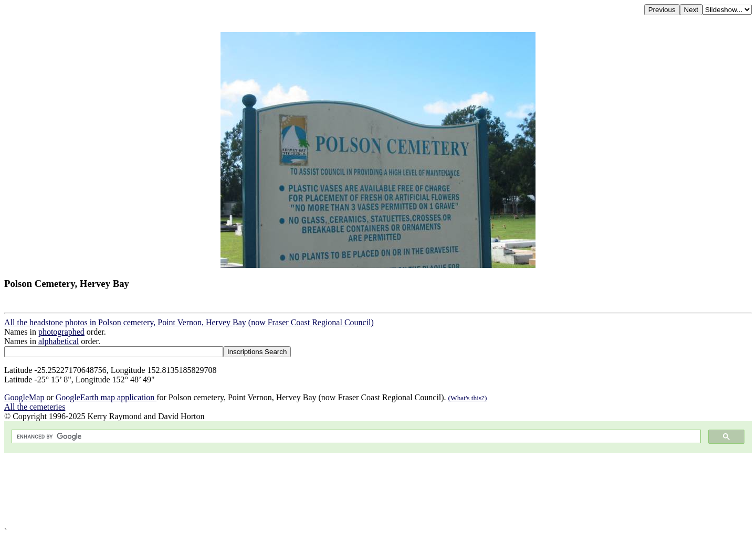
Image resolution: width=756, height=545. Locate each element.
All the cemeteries (35, 407)
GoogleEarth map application (106, 397)
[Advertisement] (319, 490)
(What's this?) (468, 398)
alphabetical (59, 341)
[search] (355, 437)
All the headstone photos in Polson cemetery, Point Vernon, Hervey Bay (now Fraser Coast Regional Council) (189, 322)
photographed (61, 332)
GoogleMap (24, 397)
